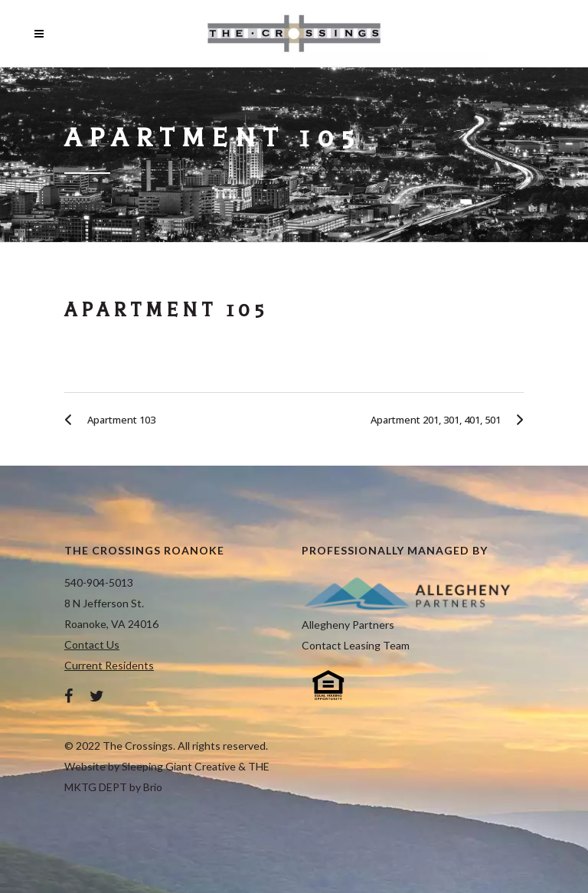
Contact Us (92, 644)
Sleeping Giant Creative (179, 766)
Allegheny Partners (348, 625)
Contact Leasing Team (356, 645)
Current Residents (109, 665)
